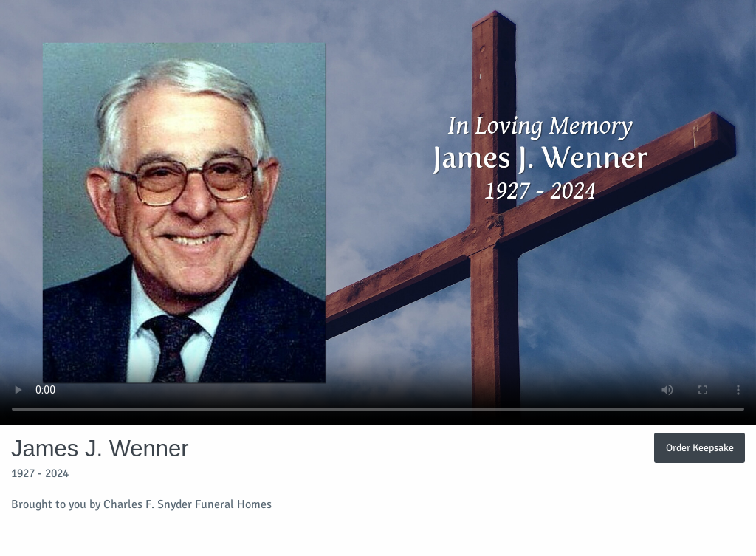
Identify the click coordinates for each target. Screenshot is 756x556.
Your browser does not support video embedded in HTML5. (378, 213)
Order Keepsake (700, 447)
